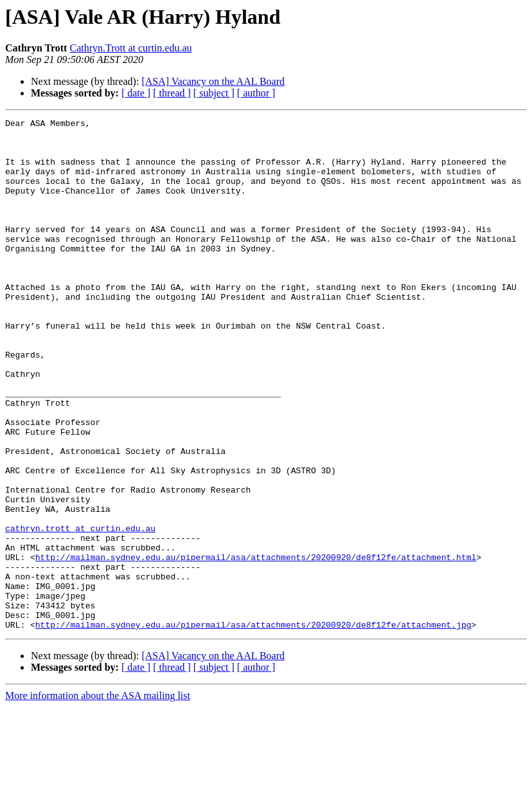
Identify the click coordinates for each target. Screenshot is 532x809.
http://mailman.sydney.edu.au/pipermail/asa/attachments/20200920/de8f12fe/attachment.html (256, 646)
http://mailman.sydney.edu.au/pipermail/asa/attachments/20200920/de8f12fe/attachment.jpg (253, 727)
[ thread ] (172, 93)
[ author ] (256, 93)
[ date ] (136, 93)
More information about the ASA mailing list (98, 798)
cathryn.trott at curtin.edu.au (80, 611)
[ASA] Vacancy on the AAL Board (213, 81)
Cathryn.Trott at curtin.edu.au (130, 48)
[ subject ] (214, 93)
